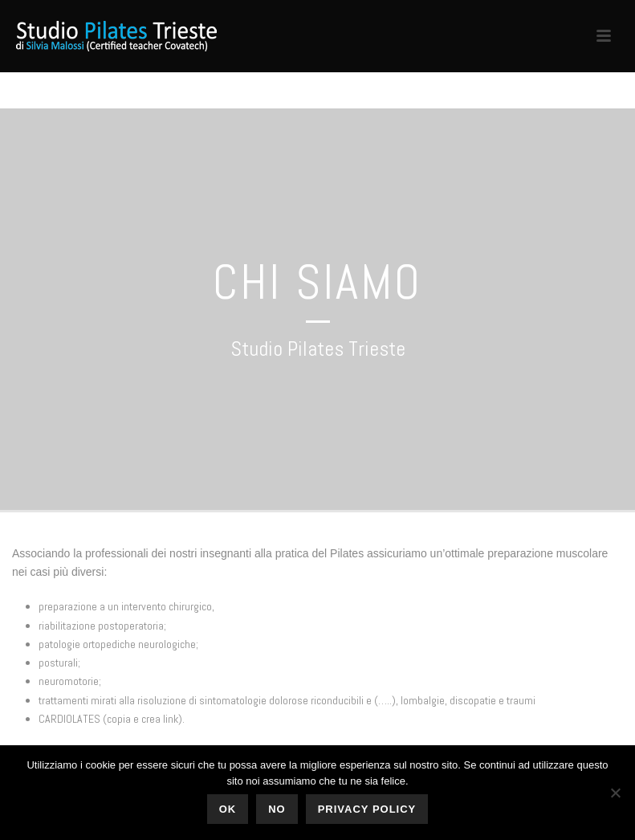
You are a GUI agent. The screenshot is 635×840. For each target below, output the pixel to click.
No (277, 809)
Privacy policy (367, 809)
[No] (615, 793)
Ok (228, 809)
